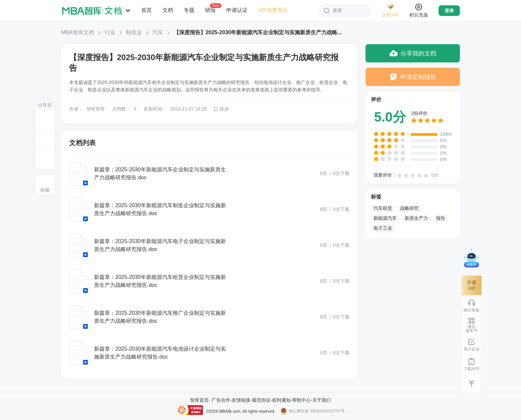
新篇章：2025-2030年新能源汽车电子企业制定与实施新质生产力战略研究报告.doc (160, 245)
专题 (189, 10)
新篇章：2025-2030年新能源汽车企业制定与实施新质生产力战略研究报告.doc (160, 173)
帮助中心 (301, 400)
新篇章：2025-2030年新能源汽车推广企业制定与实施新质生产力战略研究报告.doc (160, 317)
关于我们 (322, 400)
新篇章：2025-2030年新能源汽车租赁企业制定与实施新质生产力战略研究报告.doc (160, 281)
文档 (168, 10)
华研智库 (96, 109)
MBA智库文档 (78, 32)
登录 (449, 11)
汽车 (158, 32)
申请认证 (237, 10)
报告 (441, 218)
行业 (110, 32)
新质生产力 (416, 218)
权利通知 (281, 400)
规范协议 (261, 400)
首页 (147, 10)
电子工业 (383, 228)
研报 (210, 10)
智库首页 (199, 400)
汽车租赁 (383, 208)
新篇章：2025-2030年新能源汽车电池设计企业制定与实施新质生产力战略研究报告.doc (160, 353)
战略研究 (409, 208)
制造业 (134, 32)
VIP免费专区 (273, 10)
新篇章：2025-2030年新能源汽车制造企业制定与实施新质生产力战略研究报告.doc (160, 209)
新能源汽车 (385, 218)
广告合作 (221, 400)
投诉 (221, 109)
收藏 (45, 190)
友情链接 (241, 400)
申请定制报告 (413, 77)
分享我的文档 (413, 53)
